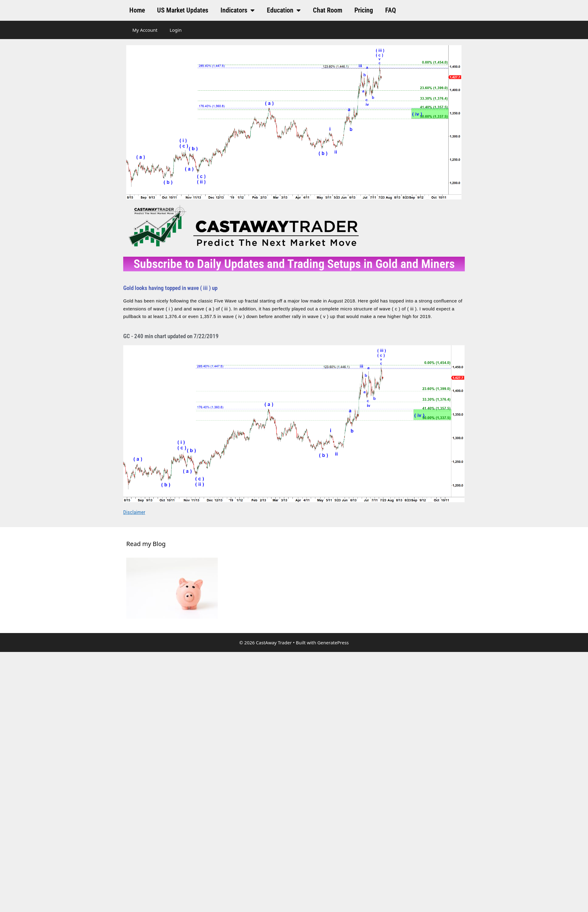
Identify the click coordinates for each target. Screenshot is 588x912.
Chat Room (328, 10)
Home (137, 10)
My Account (145, 30)
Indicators (238, 10)
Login (176, 30)
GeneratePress (333, 642)
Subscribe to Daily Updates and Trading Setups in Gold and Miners (294, 264)
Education (284, 10)
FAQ (391, 10)
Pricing (364, 10)
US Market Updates (183, 10)
